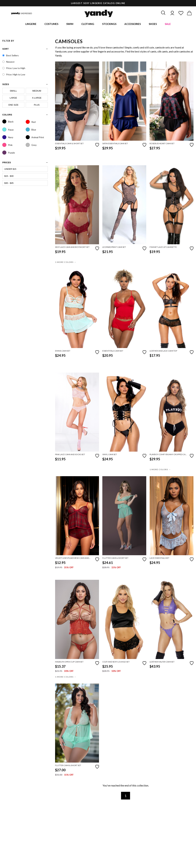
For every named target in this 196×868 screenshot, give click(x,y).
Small (13, 91)
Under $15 (10, 170)
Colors (7, 115)
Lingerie (31, 24)
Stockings (109, 24)
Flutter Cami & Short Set (115, 559)
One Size (13, 105)
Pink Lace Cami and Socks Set (70, 455)
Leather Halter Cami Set (162, 662)
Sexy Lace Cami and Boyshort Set (72, 248)
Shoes (153, 24)
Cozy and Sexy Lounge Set (116, 662)
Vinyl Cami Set (110, 455)
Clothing (88, 24)
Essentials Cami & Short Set (69, 144)
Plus (37, 105)
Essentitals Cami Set (113, 351)
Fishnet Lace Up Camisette (163, 248)
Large (13, 98)
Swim (70, 24)
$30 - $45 (9, 184)
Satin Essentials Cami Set (115, 144)
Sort (6, 49)
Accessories (133, 24)
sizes (6, 85)
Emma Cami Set (63, 351)
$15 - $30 (9, 177)
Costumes (51, 24)
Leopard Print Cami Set (114, 248)
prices (7, 163)
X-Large (37, 98)
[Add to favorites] (97, 145)
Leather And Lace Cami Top (163, 351)
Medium (37, 91)
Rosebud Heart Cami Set (162, 144)
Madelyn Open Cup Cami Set (69, 662)
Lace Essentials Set (159, 559)
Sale (168, 24)
